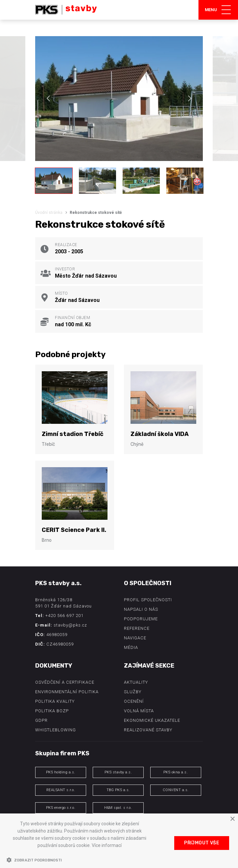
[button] (80, 860)
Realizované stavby (148, 730)
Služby (133, 692)
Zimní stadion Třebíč (73, 434)
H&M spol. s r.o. (118, 808)
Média (131, 647)
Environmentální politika (67, 692)
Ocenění (134, 701)
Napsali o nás (141, 609)
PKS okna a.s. (176, 772)
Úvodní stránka (49, 213)
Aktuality (136, 682)
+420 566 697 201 (64, 616)
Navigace (135, 638)
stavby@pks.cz (70, 625)
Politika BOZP (52, 711)
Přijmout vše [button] (202, 843)
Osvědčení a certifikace (65, 682)
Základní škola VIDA (160, 434)
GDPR (41, 720)
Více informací (107, 845)
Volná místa (139, 711)
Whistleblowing (56, 730)
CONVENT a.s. (176, 790)
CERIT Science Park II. (74, 530)
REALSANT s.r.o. (61, 790)
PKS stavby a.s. (118, 772)
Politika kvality (55, 701)
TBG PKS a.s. (118, 790)
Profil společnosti (148, 600)
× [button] (232, 819)
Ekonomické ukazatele (152, 720)
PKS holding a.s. (61, 772)
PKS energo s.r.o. (61, 808)
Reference (137, 628)
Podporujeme (141, 619)
